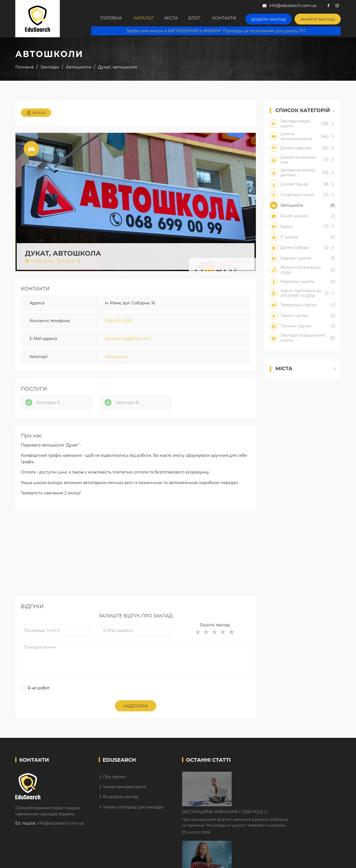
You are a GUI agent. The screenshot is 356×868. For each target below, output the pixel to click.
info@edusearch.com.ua (60, 828)
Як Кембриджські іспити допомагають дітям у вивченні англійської (284, 816)
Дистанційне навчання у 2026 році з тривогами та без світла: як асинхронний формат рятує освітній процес (279, 781)
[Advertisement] (136, 562)
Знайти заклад (320, 18)
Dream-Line (329, 860)
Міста (173, 19)
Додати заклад (275, 18)
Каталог (142, 19)
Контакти (233, 19)
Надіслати (136, 711)
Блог (200, 19)
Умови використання (124, 791)
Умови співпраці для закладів (133, 812)
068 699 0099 (118, 322)
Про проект (115, 781)
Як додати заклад (121, 802)
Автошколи (117, 358)
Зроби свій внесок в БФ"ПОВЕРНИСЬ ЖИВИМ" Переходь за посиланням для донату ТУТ (219, 31)
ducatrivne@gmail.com (128, 341)
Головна (107, 19)
